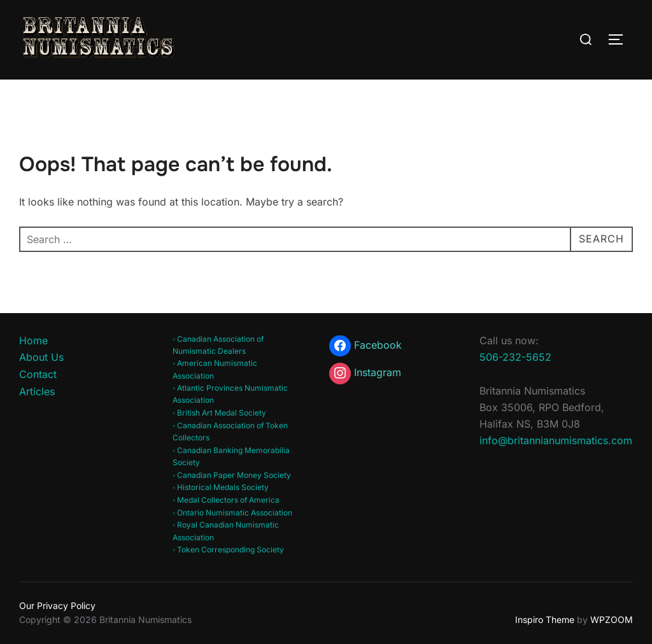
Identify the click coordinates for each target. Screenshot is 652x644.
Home (33, 340)
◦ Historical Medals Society (221, 487)
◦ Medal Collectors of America (226, 500)
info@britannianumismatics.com (556, 440)
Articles (37, 391)
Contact (38, 374)
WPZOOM (612, 619)
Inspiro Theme (545, 619)
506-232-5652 (515, 357)
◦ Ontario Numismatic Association (232, 513)
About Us (41, 357)
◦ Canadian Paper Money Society (232, 475)
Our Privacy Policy (57, 605)
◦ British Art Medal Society (219, 413)
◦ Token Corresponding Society (228, 549)
